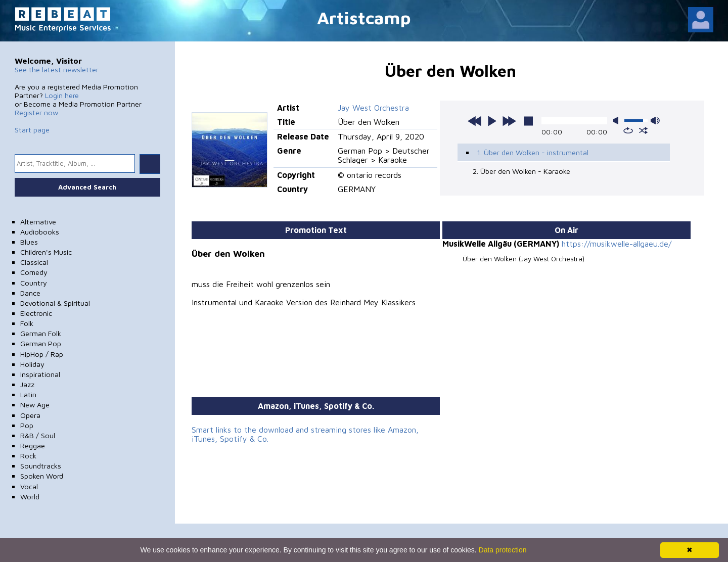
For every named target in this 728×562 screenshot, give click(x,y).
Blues (29, 242)
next (509, 121)
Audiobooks (40, 232)
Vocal (29, 486)
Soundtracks (41, 466)
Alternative (38, 222)
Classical (34, 262)
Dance (30, 293)
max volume (655, 121)
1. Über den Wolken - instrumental (533, 152)
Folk (27, 323)
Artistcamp (364, 17)
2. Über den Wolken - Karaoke (521, 171)
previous (475, 121)
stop (528, 121)
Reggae (33, 446)
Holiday (32, 364)
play (492, 121)
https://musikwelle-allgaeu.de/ (617, 244)
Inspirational (40, 374)
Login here (62, 95)
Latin (28, 394)
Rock (28, 456)
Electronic (36, 313)
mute (618, 121)
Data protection (503, 550)
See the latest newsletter (57, 69)
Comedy (34, 272)
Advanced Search (87, 187)
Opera (30, 415)
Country (34, 283)
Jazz (27, 384)
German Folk (41, 333)
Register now (36, 112)
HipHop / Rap (42, 354)
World (30, 497)
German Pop (41, 343)
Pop (27, 425)
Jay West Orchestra (373, 108)
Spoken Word (42, 476)
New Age (35, 405)
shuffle (643, 130)
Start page (32, 130)
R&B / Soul (38, 435)
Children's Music (46, 252)
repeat (628, 130)
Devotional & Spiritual (55, 303)
